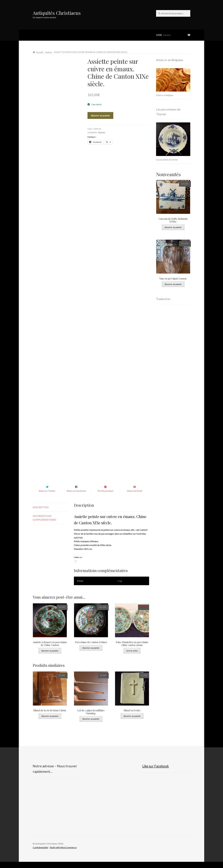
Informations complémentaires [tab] (44, 524)
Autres (49, 52)
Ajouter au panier (100, 115)
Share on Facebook (76, 497)
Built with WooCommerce (63, 854)
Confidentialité (40, 854)
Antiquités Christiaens (57, 13)
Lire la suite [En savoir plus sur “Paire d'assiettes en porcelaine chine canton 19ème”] (132, 657)
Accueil (40, 52)
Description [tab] (41, 513)
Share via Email (135, 497)
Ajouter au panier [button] (50, 657)
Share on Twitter (47, 497)
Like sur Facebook (156, 772)
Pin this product (105, 497)
